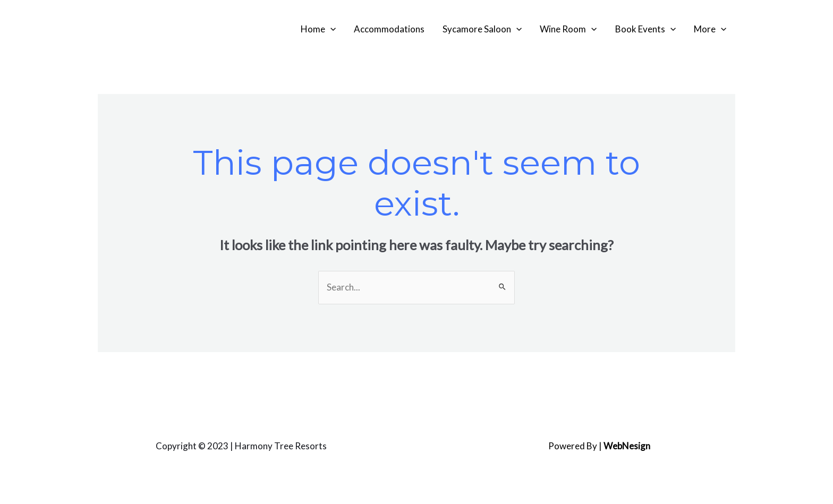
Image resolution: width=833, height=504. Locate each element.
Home (318, 29)
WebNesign (627, 446)
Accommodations (389, 29)
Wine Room (568, 29)
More (710, 29)
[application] (330, 29)
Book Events (645, 29)
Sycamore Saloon (482, 29)
